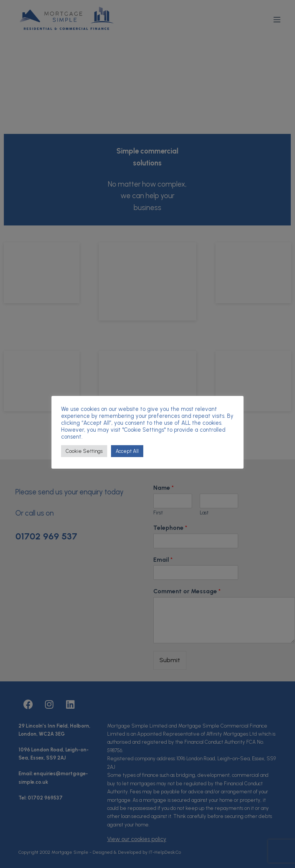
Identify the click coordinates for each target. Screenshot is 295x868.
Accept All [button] (127, 451)
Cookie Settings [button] (84, 451)
